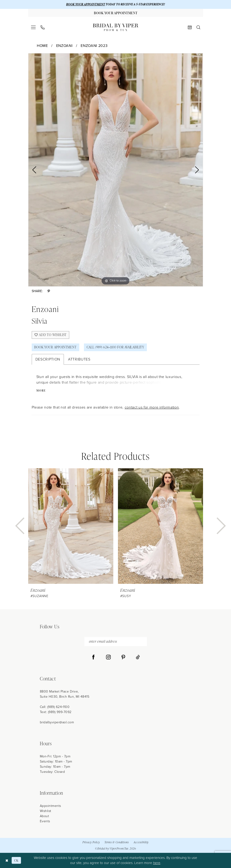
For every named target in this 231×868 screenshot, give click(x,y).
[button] (33, 27)
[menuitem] (33, 27)
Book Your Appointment (55, 347)
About (45, 816)
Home (42, 46)
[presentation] (71, 526)
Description (48, 359)
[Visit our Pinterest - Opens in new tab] (123, 657)
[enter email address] (116, 642)
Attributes (79, 359)
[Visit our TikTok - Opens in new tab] (138, 657)
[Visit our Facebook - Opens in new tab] (93, 657)
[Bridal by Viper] (116, 27)
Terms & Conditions (117, 842)
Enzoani (64, 46)
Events (45, 821)
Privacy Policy (91, 842)
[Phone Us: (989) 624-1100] (42, 27)
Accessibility (141, 842)
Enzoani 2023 (94, 46)
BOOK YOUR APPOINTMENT (86, 4)
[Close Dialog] (7, 860)
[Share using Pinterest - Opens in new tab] (49, 291)
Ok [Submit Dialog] (16, 860)
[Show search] (198, 27)
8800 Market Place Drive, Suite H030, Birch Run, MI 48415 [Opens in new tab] (65, 694)
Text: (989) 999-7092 (56, 712)
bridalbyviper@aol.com (57, 722)
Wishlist (46, 811)
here (157, 863)
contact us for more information (152, 407)
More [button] (41, 391)
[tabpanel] (116, 170)
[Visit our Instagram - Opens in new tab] (108, 657)
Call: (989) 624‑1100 (55, 707)
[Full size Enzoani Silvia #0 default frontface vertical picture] (116, 170)
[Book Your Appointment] (116, 13)
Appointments (50, 806)
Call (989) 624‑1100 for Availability (116, 347)
